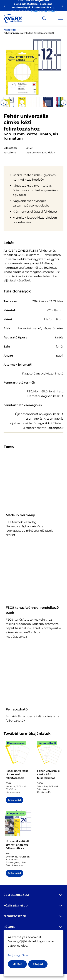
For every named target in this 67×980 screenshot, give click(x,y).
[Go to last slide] (4, 103)
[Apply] (44, 18)
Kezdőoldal (10, 30)
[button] (9, 102)
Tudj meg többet (18, 955)
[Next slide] (63, 103)
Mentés (17, 964)
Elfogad (38, 964)
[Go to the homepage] (13, 19)
